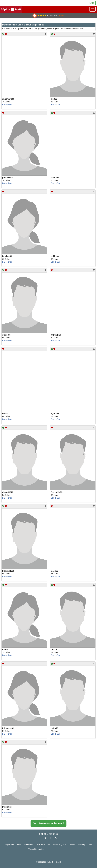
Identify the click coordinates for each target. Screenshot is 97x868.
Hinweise (61, 16)
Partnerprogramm (60, 845)
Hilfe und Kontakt (43, 845)
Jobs (90, 845)
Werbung (82, 845)
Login (92, 3)
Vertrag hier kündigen (36, 849)
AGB (19, 845)
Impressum (10, 845)
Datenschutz (29, 845)
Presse (72, 845)
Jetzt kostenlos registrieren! (48, 823)
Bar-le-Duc (7, 105)
